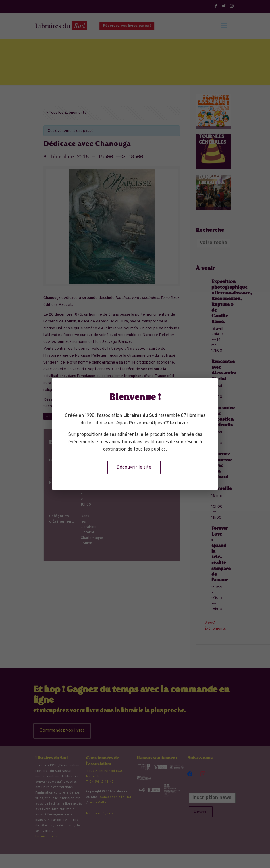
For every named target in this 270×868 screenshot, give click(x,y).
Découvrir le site (134, 467)
